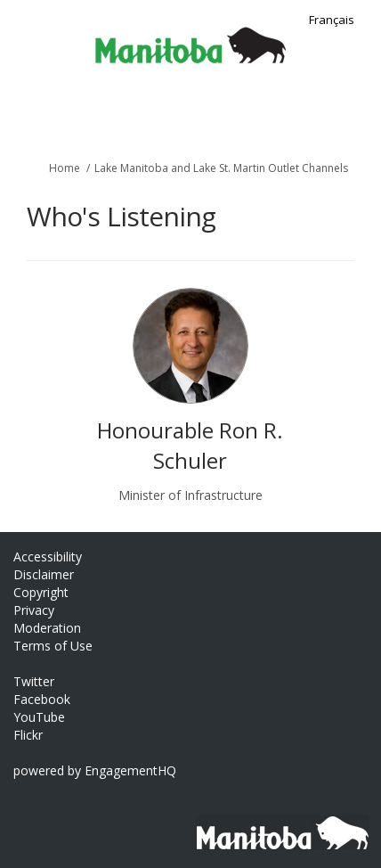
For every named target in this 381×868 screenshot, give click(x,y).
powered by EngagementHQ (95, 770)
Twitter (34, 681)
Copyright (41, 592)
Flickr (28, 735)
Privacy (34, 610)
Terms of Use (53, 646)
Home (65, 168)
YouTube (39, 717)
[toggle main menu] (357, 114)
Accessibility (48, 557)
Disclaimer (44, 574)
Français (332, 20)
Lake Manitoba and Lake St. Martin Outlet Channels (221, 168)
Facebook (42, 699)
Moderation (47, 628)
